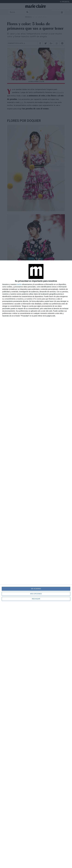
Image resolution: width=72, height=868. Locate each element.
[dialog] (36, 564)
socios (19, 284)
